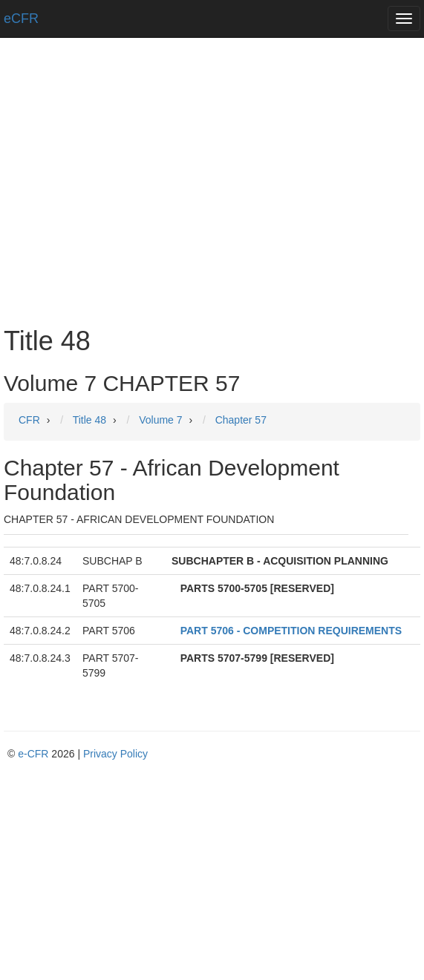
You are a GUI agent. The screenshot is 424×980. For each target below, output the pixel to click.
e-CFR (33, 754)
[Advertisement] (212, 208)
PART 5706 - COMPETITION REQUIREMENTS (291, 631)
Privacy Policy (115, 754)
